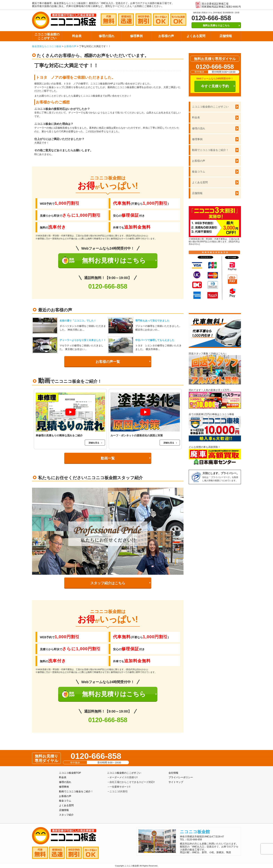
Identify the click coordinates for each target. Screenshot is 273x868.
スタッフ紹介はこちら (108, 583)
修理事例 (136, 36)
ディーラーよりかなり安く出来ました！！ (83, 340)
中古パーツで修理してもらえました (155, 340)
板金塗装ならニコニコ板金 (47, 46)
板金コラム (199, 172)
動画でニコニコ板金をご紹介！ (210, 150)
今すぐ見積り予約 (215, 86)
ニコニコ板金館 (195, 832)
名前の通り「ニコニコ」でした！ (78, 321)
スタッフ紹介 (66, 815)
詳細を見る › (95, 443)
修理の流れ (107, 36)
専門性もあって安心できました (152, 321)
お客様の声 (166, 36)
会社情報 (173, 773)
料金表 (77, 36)
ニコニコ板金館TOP (70, 773)
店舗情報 (226, 36)
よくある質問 (196, 36)
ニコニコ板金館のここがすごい (47, 36)
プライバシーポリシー (181, 777)
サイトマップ (176, 782)
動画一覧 (108, 458)
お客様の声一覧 (108, 362)
